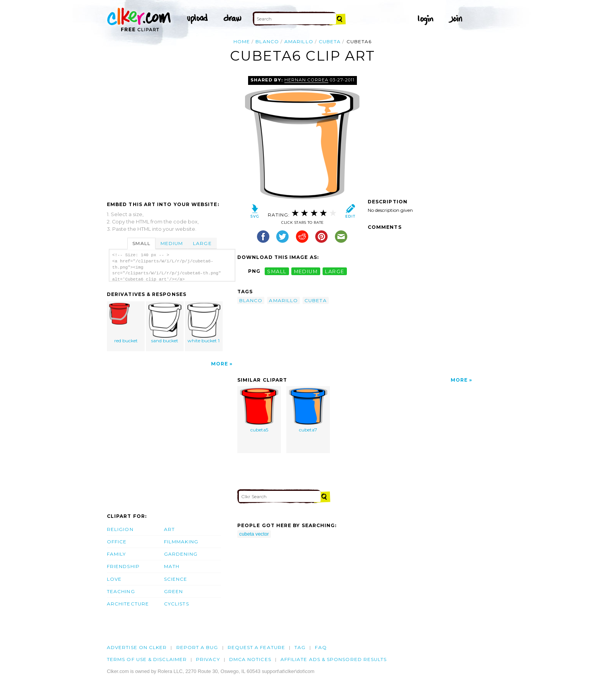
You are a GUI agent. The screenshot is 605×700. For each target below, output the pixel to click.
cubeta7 (308, 410)
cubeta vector (254, 534)
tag (300, 647)
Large (202, 243)
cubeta (330, 41)
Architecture (128, 604)
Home (242, 41)
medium (306, 271)
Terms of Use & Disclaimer (147, 659)
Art (169, 529)
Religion (120, 529)
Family (116, 554)
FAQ (321, 647)
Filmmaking (181, 542)
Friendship (123, 566)
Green (173, 591)
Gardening (181, 554)
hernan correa (306, 80)
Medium (172, 243)
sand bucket (165, 323)
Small (141, 243)
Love (114, 579)
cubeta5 (259, 410)
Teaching (121, 591)
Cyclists (177, 604)
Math (172, 566)
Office (117, 542)
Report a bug (197, 647)
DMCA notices (250, 659)
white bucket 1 (204, 323)
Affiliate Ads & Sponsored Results (334, 659)
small (277, 271)
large (335, 271)
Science (176, 579)
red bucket (126, 323)
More (220, 364)
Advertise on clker (137, 647)
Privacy (208, 659)
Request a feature (256, 647)
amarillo (299, 41)
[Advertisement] (172, 134)
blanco (267, 41)
